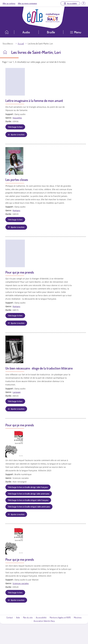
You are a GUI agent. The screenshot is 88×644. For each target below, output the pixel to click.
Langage (17, 392)
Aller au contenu (9, 3)
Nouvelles (17, 118)
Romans (17, 210)
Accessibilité (41, 617)
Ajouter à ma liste (18, 134)
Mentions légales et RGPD (60, 617)
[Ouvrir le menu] (76, 33)
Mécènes (78, 617)
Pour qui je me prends (20, 272)
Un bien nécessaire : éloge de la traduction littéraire (39, 368)
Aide (18, 617)
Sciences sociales (21, 583)
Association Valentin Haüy (44, 621)
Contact (10, 617)
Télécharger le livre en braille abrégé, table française (28, 487)
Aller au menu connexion (27, 3)
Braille (51, 32)
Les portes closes (17, 180)
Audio (26, 32)
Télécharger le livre (15, 127)
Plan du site (28, 617)
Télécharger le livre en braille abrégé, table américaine (29, 494)
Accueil (21, 44)
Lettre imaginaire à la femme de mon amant (34, 101)
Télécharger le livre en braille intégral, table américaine (29, 507)
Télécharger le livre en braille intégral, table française (28, 500)
